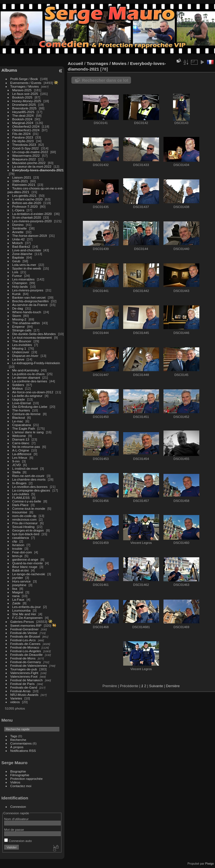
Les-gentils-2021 (24, 196)
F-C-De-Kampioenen (28, 618)
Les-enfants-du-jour (27, 607)
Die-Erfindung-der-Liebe (30, 407)
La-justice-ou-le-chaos (29, 374)
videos (15, 702)
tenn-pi (17, 556)
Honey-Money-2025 (27, 101)
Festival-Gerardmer (24, 629)
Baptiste (18, 257)
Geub (16, 261)
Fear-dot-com (22, 552)
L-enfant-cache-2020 (28, 199)
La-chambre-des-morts (29, 479)
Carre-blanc (21, 443)
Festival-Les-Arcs (23, 640)
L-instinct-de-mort (25, 468)
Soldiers (18, 385)
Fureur (17, 276)
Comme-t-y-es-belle (27, 501)
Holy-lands (20, 286)
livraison (18, 545)
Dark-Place (20, 505)
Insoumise (20, 512)
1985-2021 (20, 181)
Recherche (18, 740)
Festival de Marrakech (27, 680)
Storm (17, 316)
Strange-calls (22, 330)
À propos (17, 747)
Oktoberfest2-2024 (26, 126)
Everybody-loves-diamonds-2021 (38, 170)
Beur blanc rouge (25, 567)
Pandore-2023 (23, 137)
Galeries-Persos (22, 622)
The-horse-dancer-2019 (30, 236)
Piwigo (210, 864)
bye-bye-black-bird (26, 534)
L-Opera (18, 210)
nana (16, 596)
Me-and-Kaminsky (26, 370)
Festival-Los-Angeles (26, 651)
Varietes (16, 698)
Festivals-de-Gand (24, 687)
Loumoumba (21, 610)
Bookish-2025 (22, 97)
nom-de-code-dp (24, 516)
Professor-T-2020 (25, 206)
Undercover (21, 352)
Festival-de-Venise (24, 633)
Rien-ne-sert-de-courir (28, 476)
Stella (16, 472)
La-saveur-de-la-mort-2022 (32, 166)
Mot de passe (14, 830)
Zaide (16, 603)
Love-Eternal (22, 403)
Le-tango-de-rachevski (29, 574)
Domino (18, 225)
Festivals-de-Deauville (27, 655)
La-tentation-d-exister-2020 (32, 214)
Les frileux (20, 458)
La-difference (22, 454)
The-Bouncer (22, 341)
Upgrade (19, 399)
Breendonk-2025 (24, 108)
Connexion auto (18, 841)
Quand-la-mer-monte (28, 563)
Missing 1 (19, 348)
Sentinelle (20, 228)
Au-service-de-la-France (30, 305)
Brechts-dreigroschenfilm (31, 301)
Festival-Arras (21, 691)
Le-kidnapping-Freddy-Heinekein (36, 363)
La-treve (18, 359)
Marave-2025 (22, 90)
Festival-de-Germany (26, 662)
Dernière (173, 686)
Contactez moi (21, 786)
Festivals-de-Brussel (25, 636)
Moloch (18, 243)
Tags (14, 736)
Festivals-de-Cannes (25, 644)
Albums (9, 70)
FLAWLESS (21, 498)
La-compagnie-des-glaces (31, 490)
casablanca (21, 538)
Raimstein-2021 (24, 185)
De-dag (18, 308)
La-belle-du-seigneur (27, 396)
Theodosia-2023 (24, 145)
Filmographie (20, 775)
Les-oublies (21, 494)
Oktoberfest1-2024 (26, 130)
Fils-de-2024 (21, 134)
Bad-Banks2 (21, 246)
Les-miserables (24, 279)
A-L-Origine (21, 450)
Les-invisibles (22, 345)
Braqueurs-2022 (24, 159)
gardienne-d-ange (25, 559)
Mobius (18, 388)
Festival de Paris (23, 684)
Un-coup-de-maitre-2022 (30, 152)
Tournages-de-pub (24, 669)
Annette (18, 232)
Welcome (19, 436)
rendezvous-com (24, 519)
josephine (19, 585)
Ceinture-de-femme (26, 414)
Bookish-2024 (22, 119)
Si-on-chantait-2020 (27, 217)
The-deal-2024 (23, 115)
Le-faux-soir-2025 (25, 94)
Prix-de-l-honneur (25, 523)
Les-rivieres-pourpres (28, 290)
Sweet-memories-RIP (26, 625)
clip (15, 541)
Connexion (18, 807)
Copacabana (22, 425)
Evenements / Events (26, 83)
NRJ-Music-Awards (24, 695)
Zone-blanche (22, 254)
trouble (17, 548)
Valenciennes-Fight (24, 673)
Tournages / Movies (25, 86)
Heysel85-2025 (23, 112)
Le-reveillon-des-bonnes (30, 487)
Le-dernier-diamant (26, 377)
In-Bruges (19, 483)
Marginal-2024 (23, 123)
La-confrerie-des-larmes (30, 381)
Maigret (18, 592)
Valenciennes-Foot (24, 676)
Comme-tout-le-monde (29, 508)
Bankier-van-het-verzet (29, 297)
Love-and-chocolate (27, 250)
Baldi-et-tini (21, 570)
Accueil (75, 63)
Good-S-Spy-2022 (26, 148)
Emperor (19, 327)
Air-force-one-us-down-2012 (33, 392)
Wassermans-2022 (26, 155)
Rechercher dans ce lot (105, 80)
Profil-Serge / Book (24, 79)
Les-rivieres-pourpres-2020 (32, 221)
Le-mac (18, 421)
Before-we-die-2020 (27, 203)
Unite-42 (18, 239)
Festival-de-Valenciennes (29, 665)
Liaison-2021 (22, 177)
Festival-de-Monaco (25, 647)
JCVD (17, 465)
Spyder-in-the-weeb (27, 268)
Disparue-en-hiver (25, 356)
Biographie (18, 771)
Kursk (17, 294)
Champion (20, 283)
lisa (15, 589)
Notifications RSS (23, 751)
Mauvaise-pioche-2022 (29, 163)
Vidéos (15, 782)
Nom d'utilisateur (16, 819)
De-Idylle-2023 (23, 141)
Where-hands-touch (27, 312)
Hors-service (22, 581)
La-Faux (18, 599)
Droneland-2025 (24, 105)
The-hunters (21, 410)
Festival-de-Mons (23, 658)
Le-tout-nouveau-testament (32, 337)
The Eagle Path (24, 428)
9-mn (16, 461)
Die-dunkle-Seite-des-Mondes (34, 334)
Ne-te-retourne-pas (26, 447)
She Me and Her (24, 614)
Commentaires (21, 743)
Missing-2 (19, 319)
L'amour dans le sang (28, 432)
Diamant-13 (21, 439)
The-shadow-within (26, 323)
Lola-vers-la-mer (24, 265)
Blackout (19, 417)
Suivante (156, 686)
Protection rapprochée (27, 779)
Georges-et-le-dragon (28, 530)
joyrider (18, 578)
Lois (15, 272)
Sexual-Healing (24, 527)
